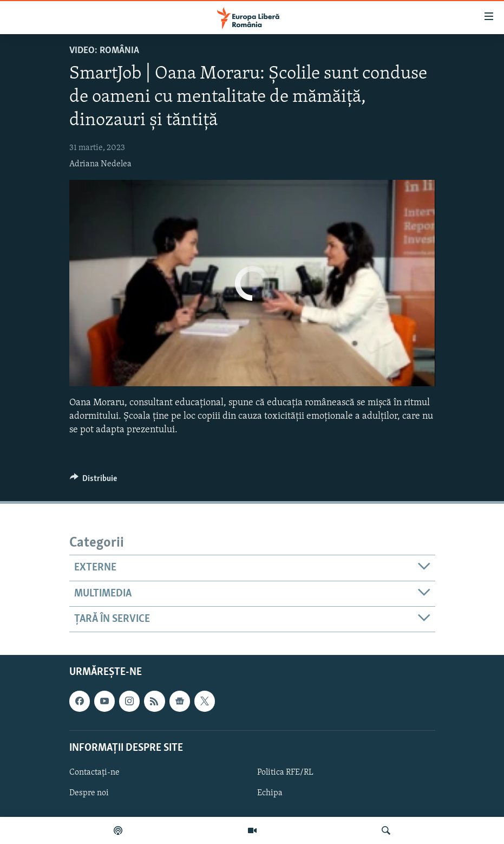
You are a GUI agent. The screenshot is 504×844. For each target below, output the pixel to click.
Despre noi (89, 793)
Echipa (270, 793)
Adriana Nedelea (100, 164)
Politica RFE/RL (285, 772)
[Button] (94, 481)
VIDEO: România (104, 51)
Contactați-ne (94, 772)
